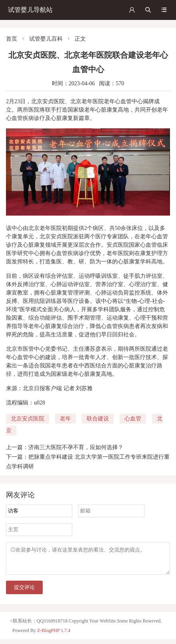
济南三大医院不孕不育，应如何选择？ (76, 447)
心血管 (133, 419)
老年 (65, 419)
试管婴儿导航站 (30, 10)
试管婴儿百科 (46, 39)
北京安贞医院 (28, 419)
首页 (12, 39)
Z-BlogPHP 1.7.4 (54, 635)
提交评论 (24, 592)
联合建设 (98, 419)
